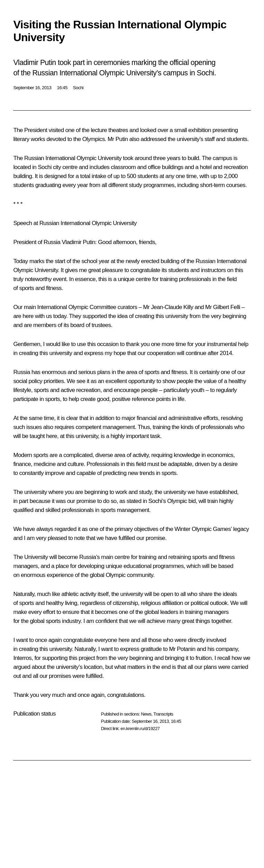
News (146, 714)
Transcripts (163, 714)
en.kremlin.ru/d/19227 (140, 729)
